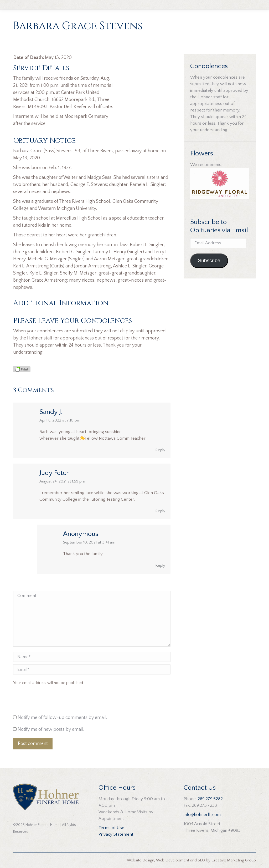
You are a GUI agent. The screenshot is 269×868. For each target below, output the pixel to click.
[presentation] (49, 701)
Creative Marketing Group (234, 860)
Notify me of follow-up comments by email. (62, 718)
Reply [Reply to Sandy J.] (160, 450)
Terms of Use (111, 828)
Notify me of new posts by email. (51, 729)
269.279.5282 (210, 799)
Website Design (141, 860)
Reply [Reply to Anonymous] (160, 565)
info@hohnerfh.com (202, 815)
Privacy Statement (116, 834)
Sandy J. (51, 412)
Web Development (173, 860)
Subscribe (209, 260)
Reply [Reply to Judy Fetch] (160, 511)
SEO (201, 860)
